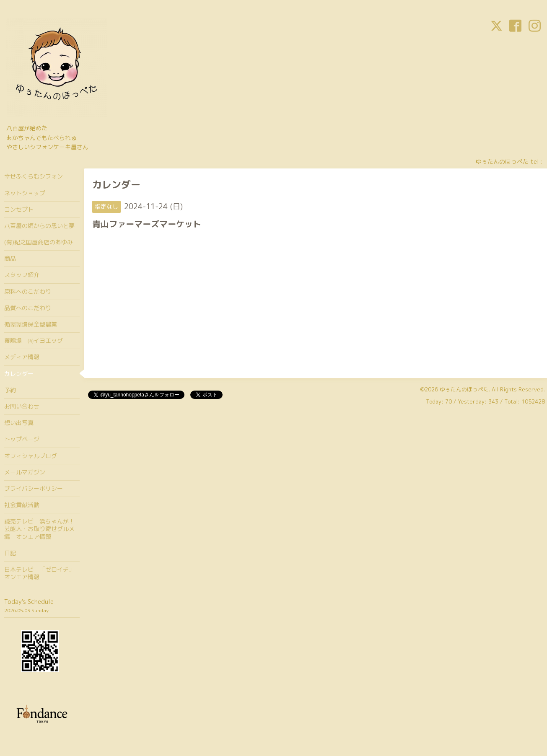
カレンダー (19, 374)
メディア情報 (22, 357)
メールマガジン (25, 472)
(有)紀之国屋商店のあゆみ (39, 242)
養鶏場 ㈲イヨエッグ (34, 340)
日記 (10, 553)
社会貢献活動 (22, 505)
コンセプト (19, 209)
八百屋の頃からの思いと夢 (39, 226)
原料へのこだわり (28, 291)
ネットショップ (25, 193)
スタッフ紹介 (22, 275)
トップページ (22, 439)
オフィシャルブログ (31, 456)
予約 (10, 390)
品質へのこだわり (28, 308)
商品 (10, 258)
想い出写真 (19, 423)
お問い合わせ (22, 406)
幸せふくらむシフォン (34, 176)
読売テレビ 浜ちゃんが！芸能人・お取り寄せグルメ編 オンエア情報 (39, 529)
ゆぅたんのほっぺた (464, 389)
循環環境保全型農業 (31, 324)
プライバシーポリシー (34, 488)
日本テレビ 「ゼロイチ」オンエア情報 (39, 573)
